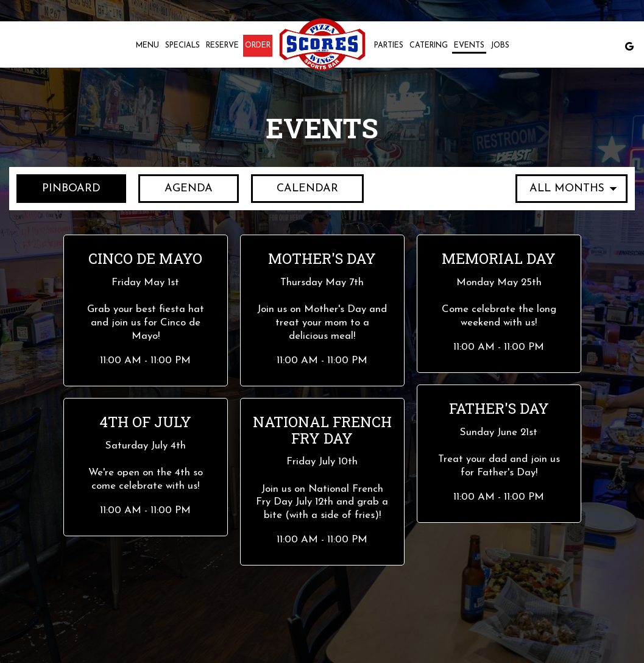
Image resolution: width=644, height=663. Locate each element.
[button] (146, 310)
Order (258, 46)
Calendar (296, 188)
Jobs (500, 46)
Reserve (222, 46)
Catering (429, 46)
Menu (147, 46)
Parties (389, 46)
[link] (322, 44)
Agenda (177, 188)
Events (469, 46)
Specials (182, 46)
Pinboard (59, 188)
